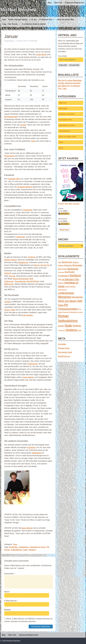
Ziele (33, 141)
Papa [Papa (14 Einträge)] (61, 305)
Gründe (23, 125)
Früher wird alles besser (18, 20)
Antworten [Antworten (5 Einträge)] (68, 265)
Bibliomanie (9, 284)
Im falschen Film (47, 20)
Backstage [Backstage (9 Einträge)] (77, 265)
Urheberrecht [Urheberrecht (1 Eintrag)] (61, 330)
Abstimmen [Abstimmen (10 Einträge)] (67, 262)
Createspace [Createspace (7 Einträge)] (64, 276)
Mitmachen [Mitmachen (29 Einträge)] (65, 297)
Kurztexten (31, 447)
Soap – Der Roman (11, 24)
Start (4, 20)
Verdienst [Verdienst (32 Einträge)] (71, 330)
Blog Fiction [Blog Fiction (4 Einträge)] (62, 269)
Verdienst (32, 550)
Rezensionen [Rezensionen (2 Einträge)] (73, 312)
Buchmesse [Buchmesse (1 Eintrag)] (61, 272)
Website (8, 610)
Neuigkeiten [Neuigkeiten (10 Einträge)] (77, 297)
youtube (7, 302)
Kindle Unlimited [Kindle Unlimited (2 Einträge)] (70, 287)
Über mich (58, 3)
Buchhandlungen (11, 117)
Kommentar (9, 574)
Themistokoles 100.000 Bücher (27, 281)
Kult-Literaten (28, 315)
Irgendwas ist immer (38, 547)
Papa (61, 142)
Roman (7, 550)
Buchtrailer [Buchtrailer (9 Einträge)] (70, 272)
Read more (64, 230)
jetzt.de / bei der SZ (41, 265)
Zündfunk (32, 257)
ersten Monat (41, 54)
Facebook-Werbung (25, 187)
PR (48, 547)
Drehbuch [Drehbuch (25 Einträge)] (75, 275)
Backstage (63, 108)
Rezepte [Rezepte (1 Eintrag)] (80, 312)
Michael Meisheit (18, 10)
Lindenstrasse (64, 131)
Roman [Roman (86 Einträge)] (63, 316)
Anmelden (62, 344)
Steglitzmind (23, 262)
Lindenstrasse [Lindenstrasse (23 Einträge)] (66, 293)
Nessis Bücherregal (21, 279)
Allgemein (63, 103)
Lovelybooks (27, 210)
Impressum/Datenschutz (75, 3)
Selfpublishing (17, 550)
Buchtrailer (13, 547)
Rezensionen (9, 156)
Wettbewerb (37, 453)
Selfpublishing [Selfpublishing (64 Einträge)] (68, 321)
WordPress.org (64, 356)
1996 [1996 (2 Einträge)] (60, 262)
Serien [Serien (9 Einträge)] (61, 326)
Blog (50, 3)
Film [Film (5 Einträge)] (60, 279)
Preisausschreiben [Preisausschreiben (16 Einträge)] (68, 309)
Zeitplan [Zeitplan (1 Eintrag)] (80, 330)
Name (7, 592)
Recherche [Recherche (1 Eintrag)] (66, 312)
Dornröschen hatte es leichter (34, 24)
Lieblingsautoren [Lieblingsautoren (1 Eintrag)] (62, 290)
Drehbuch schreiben (67, 114)
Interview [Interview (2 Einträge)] (61, 283)
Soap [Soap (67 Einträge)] (68, 325)
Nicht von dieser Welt (66, 20)
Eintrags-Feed (64, 348)
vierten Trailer (10, 310)
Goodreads (21, 237)
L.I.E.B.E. (33, 20)
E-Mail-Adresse (11, 601)
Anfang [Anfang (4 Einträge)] (61, 265)
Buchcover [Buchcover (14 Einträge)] (73, 269)
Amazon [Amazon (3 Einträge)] (76, 262)
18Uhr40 (8, 273)
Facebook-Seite (14, 179)
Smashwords (32, 364)
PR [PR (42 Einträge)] (66, 305)
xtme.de (12, 276)
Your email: (62, 56)
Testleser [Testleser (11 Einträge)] (77, 326)
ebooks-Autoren (11, 260)
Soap (15, 544)
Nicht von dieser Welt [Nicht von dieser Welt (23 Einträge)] (70, 301)
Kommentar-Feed (65, 352)
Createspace (24, 547)
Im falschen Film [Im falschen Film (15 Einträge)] (70, 279)
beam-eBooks (28, 377)
